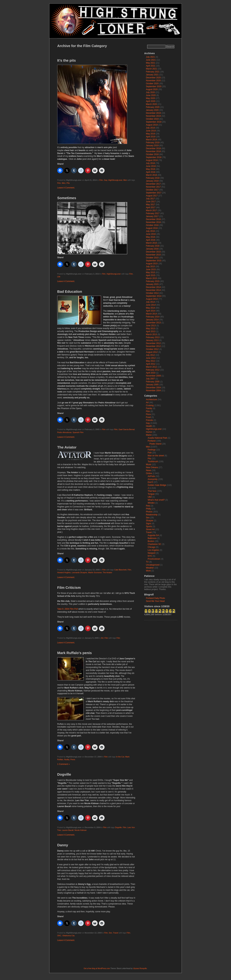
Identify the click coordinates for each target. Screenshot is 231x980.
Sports (149, 526)
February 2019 (153, 143)
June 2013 (151, 326)
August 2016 (152, 228)
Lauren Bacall (68, 830)
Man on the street (156, 456)
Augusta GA (153, 535)
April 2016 (151, 240)
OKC (59, 936)
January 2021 (152, 75)
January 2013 (152, 340)
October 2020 (152, 84)
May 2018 (151, 169)
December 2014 (153, 287)
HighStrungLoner (115, 180)
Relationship (152, 515)
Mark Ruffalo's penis (75, 653)
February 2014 (153, 317)
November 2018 (153, 151)
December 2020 (153, 78)
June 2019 (151, 131)
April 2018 (151, 172)
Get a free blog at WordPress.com (97, 968)
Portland (152, 441)
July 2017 (150, 199)
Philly (148, 509)
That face (152, 491)
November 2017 (153, 187)
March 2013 (151, 334)
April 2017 (151, 207)
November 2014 (153, 290)
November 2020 (153, 81)
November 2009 (153, 376)
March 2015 (151, 278)
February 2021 (153, 72)
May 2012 (151, 361)
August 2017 (152, 196)
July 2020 (150, 92)
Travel (116, 933)
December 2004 (153, 388)
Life (59, 277)
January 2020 (152, 110)
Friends (149, 420)
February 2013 (153, 337)
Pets (148, 506)
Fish (150, 453)
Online (149, 473)
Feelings (152, 450)
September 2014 (154, 296)
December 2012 (153, 343)
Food (148, 417)
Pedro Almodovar (64, 432)
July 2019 (150, 128)
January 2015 (152, 284)
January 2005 (152, 385)
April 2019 (151, 137)
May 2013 (151, 329)
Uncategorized (153, 565)
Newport (152, 553)
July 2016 (150, 231)
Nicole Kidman (81, 830)
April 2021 (151, 66)
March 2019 (151, 140)
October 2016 (152, 225)
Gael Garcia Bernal (127, 429)
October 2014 (152, 293)
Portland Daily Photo (155, 598)
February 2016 (153, 246)
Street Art (150, 529)
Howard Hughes (64, 572)
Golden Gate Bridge (157, 485)
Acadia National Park (157, 438)
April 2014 (151, 311)
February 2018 (153, 178)
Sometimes (67, 198)
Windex (151, 503)
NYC (150, 556)
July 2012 (150, 355)
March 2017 (151, 210)
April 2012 (151, 364)
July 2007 (150, 379)
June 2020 (151, 95)
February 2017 (153, 213)
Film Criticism (69, 588)
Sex (110, 933)
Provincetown (154, 559)
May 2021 (151, 63)
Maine (149, 435)
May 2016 (151, 237)
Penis (73, 759)
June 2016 (151, 234)
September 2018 (154, 157)
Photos (149, 512)
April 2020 (151, 101)
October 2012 (152, 349)
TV (147, 562)
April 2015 (151, 275)
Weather (150, 568)
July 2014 (150, 302)
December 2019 (153, 113)
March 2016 (151, 243)
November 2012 (153, 346)
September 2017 (154, 193)
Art (102, 638)
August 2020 (152, 89)
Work (148, 571)
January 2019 (152, 146)
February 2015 (153, 281)
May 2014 (151, 308)
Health (149, 426)
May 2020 (151, 98)
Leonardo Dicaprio (79, 572)
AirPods (151, 476)
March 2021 (151, 69)
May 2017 (151, 205)
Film (101, 180)
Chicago (152, 547)
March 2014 (151, 314)
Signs (149, 524)
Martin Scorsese (95, 572)
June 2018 (151, 166)
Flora (148, 414)
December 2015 (153, 252)
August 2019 (152, 125)
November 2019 (153, 116)
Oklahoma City (68, 936)
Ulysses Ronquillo (140, 968)
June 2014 (151, 305)
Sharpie (150, 521)
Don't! (150, 482)
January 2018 (152, 181)
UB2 (150, 497)
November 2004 (153, 391)
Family (149, 408)
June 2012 (151, 358)
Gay (105, 180)
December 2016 (153, 219)
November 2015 (153, 255)
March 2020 (151, 104)
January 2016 (152, 249)
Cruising (150, 405)
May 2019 (151, 134)
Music (149, 464)
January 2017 (152, 216)
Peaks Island (155, 444)
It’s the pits (67, 60)
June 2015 (151, 269)
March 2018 (151, 175)
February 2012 (153, 370)
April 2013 (151, 331)
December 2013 (153, 323)
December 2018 (153, 148)
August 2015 (152, 264)
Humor (149, 432)
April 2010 (151, 373)
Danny (63, 845)
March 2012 (151, 367)
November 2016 (153, 222)
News (149, 470)
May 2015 (151, 272)
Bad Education (70, 292)
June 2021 (151, 60)
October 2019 (152, 119)
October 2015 (152, 258)
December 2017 (153, 184)
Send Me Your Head (155, 601)
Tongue (151, 494)
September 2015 (154, 261)
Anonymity (153, 479)
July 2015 (150, 267)
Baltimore (152, 538)
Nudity (67, 759)
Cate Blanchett (120, 570)
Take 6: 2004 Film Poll (67, 609)
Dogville (64, 774)
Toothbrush (153, 462)
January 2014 (152, 320)
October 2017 (152, 190)
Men (125, 180)
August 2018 (152, 160)
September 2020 (154, 86)
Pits (68, 183)
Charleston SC (154, 544)
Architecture (152, 400)
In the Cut (120, 757)
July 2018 (150, 163)
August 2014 (152, 299)
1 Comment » (63, 764)
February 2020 (153, 107)
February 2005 (153, 382)
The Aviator (67, 447)
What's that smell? (156, 500)
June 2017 (151, 202)
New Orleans (152, 467)
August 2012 (152, 352)
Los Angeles (153, 550)
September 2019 (154, 122)
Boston (151, 541)
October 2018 (152, 154)
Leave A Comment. (66, 188)
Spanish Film (78, 432)
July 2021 (150, 57)
